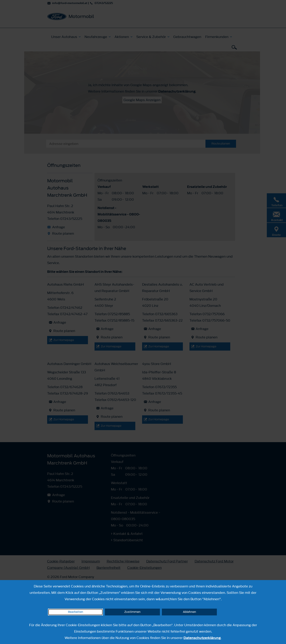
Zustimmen (132, 612)
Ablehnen (189, 612)
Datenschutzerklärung (202, 638)
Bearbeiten (76, 612)
